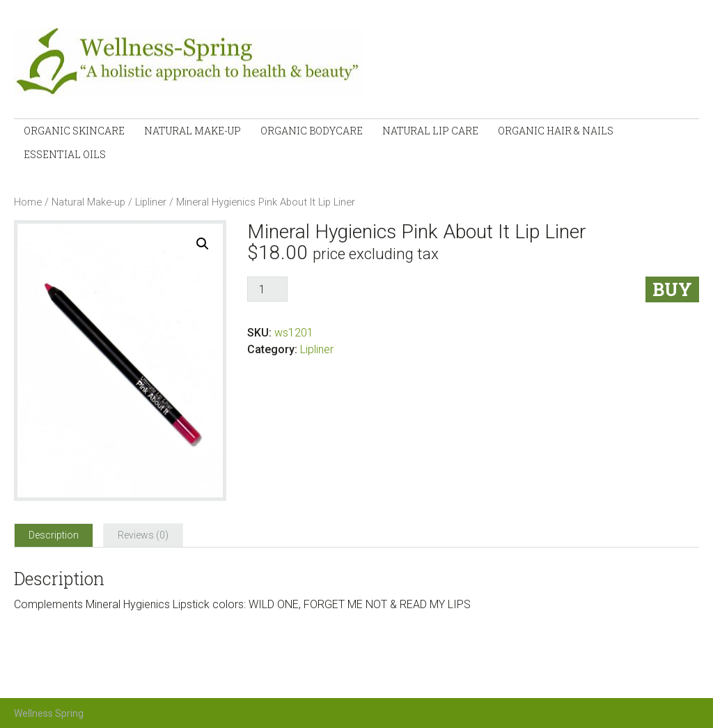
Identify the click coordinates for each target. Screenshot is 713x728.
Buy (672, 289)
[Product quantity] (267, 289)
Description (54, 535)
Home (28, 202)
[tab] (54, 535)
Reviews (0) (143, 535)
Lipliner (151, 202)
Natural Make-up (88, 202)
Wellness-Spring (199, 63)
